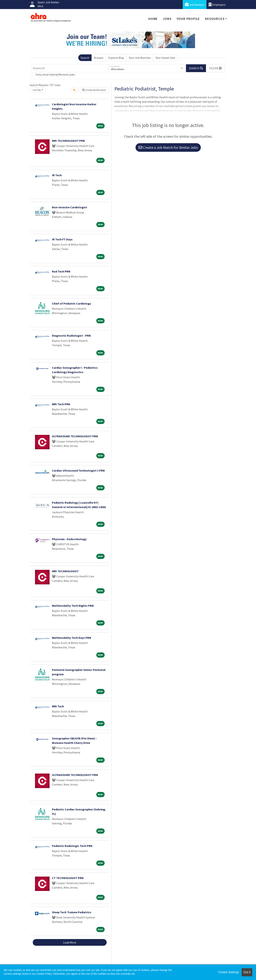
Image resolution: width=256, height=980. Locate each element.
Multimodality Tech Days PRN (72, 638)
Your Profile (188, 19)
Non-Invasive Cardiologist (70, 207)
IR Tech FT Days (62, 239)
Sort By (37, 90)
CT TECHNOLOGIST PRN (68, 878)
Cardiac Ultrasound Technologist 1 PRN (78, 470)
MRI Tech (58, 706)
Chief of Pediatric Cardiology (71, 303)
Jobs (167, 19)
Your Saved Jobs (165, 58)
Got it (247, 972)
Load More (70, 942)
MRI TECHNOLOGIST (65, 571)
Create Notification (94, 90)
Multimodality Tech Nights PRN (73, 606)
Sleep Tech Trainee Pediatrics (72, 912)
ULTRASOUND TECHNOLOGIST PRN (75, 436)
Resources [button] (215, 19)
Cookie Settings (229, 972)
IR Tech (57, 175)
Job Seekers (195, 5)
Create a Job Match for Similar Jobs (168, 147)
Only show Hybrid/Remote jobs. (55, 74)
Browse (99, 58)
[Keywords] (70, 68)
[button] (215, 68)
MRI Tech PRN (61, 404)
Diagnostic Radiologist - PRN (71, 336)
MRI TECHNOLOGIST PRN (68, 141)
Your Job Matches (140, 58)
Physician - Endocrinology (69, 539)
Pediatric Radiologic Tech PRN (72, 846)
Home (153, 19)
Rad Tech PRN (61, 271)
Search (85, 58)
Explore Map (116, 58)
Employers (217, 5)
